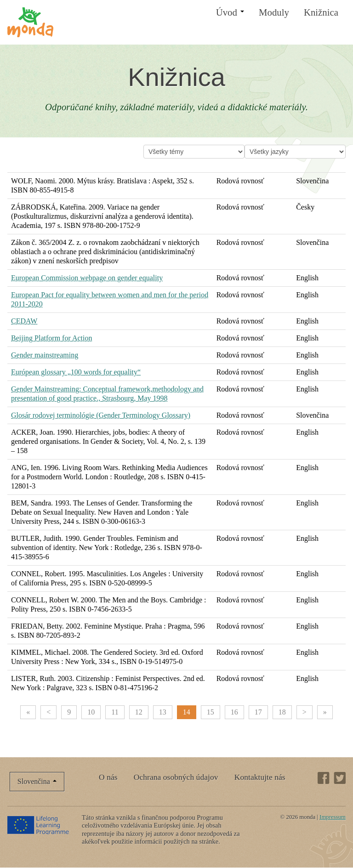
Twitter (340, 778)
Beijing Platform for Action (51, 338)
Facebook (324, 778)
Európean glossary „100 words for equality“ (76, 372)
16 (234, 712)
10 (91, 712)
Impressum (333, 817)
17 (258, 712)
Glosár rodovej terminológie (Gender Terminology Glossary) (101, 415)
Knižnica (321, 12)
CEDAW (24, 321)
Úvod (230, 12)
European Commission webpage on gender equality (87, 278)
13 (163, 712)
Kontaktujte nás (260, 777)
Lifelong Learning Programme (39, 825)
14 (187, 712)
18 (282, 712)
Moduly (274, 12)
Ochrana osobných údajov (176, 777)
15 (211, 712)
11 (115, 712)
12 (139, 712)
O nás (108, 777)
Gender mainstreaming (45, 355)
